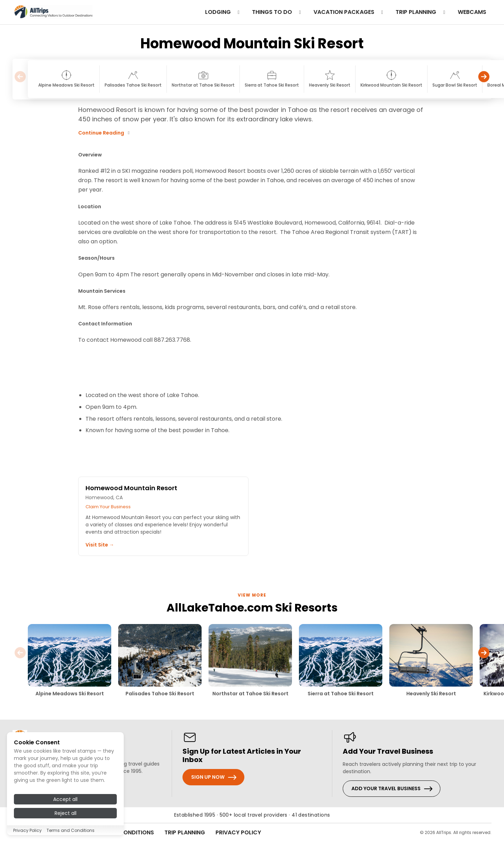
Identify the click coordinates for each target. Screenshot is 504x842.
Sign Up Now (208, 777)
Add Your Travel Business (386, 788)
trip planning (421, 12)
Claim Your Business (108, 507)
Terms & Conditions (124, 832)
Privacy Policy (238, 832)
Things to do (278, 12)
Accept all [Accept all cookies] (65, 824)
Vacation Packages (349, 12)
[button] (484, 79)
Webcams (472, 12)
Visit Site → (100, 545)
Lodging (223, 12)
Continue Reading (105, 133)
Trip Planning (185, 832)
